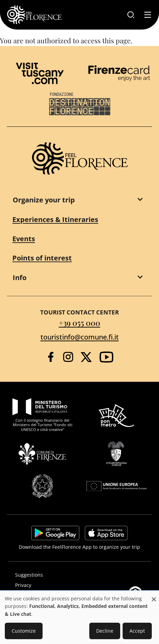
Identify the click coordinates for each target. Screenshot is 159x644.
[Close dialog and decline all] (154, 596)
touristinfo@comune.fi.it (80, 337)
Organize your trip (44, 200)
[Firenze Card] (119, 73)
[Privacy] (79, 585)
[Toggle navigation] (148, 15)
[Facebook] (51, 357)
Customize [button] (24, 631)
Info (20, 277)
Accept (137, 631)
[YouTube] (106, 357)
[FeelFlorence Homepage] (34, 15)
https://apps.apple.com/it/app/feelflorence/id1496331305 (106, 533)
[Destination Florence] (80, 104)
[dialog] (79, 618)
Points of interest (42, 258)
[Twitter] (86, 357)
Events (24, 239)
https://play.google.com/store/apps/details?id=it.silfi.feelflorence (55, 533)
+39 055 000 (79, 323)
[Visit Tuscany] (40, 73)
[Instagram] (68, 357)
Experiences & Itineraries (55, 219)
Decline (105, 631)
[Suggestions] (79, 575)
